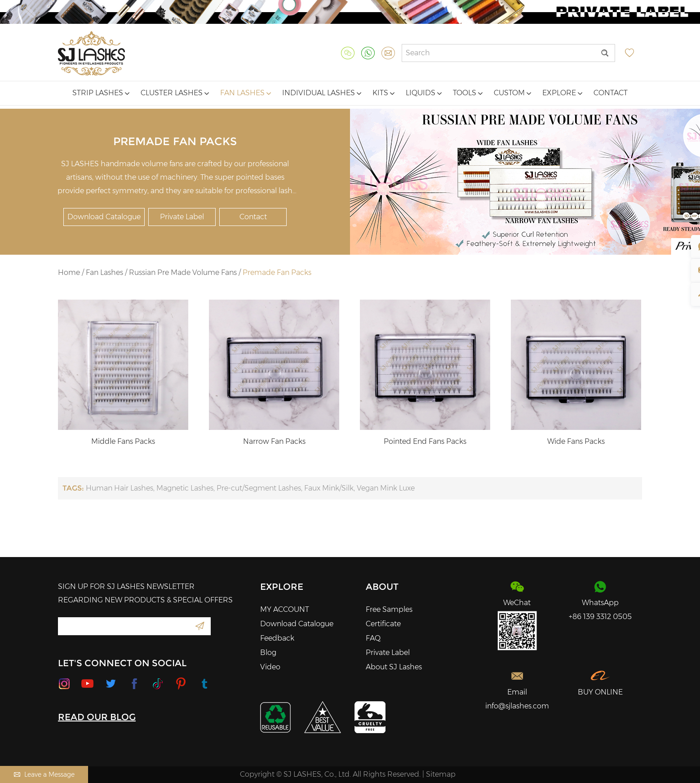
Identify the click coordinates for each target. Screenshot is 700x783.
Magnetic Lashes (185, 488)
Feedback (277, 638)
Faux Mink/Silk (329, 488)
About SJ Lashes (394, 667)
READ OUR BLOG (97, 717)
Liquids (424, 93)
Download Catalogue (104, 217)
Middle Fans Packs (123, 441)
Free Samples (389, 609)
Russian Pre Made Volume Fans (183, 272)
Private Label (182, 217)
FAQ (373, 638)
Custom (512, 93)
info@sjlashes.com (517, 706)
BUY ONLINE (600, 692)
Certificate (383, 624)
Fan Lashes (246, 93)
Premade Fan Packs (277, 272)
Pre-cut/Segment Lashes (259, 488)
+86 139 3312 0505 (600, 617)
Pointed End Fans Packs (425, 441)
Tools (468, 93)
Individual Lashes (322, 93)
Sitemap (441, 774)
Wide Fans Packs (576, 441)
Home (69, 272)
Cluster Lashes (175, 93)
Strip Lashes (101, 93)
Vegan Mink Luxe (386, 488)
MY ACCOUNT (285, 609)
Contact (611, 93)
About (382, 587)
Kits (383, 93)
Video (270, 667)
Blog (268, 652)
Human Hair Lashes (120, 488)
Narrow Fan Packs (274, 441)
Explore (562, 93)
